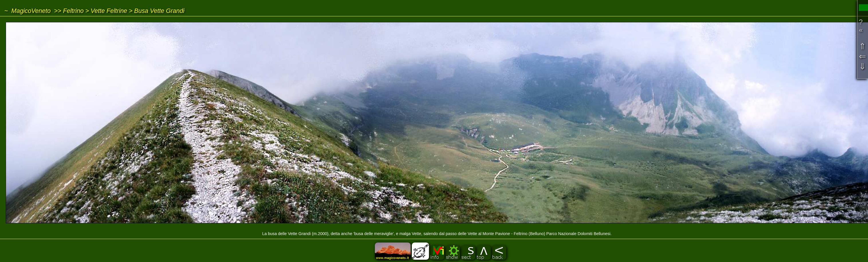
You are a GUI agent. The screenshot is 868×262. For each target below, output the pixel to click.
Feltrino (73, 11)
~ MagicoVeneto (27, 11)
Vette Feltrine (109, 11)
